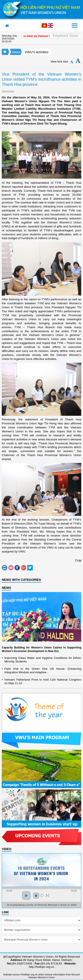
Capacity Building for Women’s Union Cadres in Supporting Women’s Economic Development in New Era (41, 649)
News (16, 52)
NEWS (6, 588)
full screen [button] (47, 895)
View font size (59, 61)
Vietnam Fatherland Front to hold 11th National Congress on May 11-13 (43, 681)
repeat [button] (42, 895)
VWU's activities (37, 52)
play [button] (26, 896)
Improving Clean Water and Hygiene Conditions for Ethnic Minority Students (43, 660)
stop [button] (36, 896)
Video (7, 849)
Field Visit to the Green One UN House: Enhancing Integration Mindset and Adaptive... (43, 671)
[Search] (65, 36)
